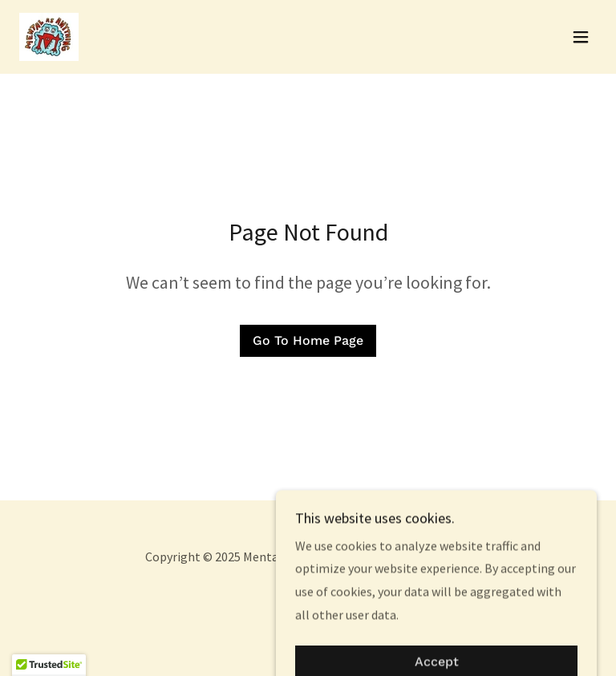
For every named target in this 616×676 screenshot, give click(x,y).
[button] (581, 37)
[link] (49, 37)
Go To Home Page (308, 340)
